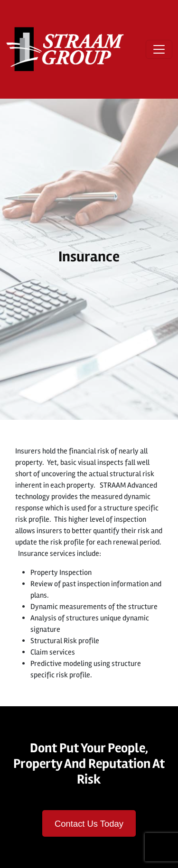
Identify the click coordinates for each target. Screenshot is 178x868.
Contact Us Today (89, 824)
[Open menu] (159, 49)
